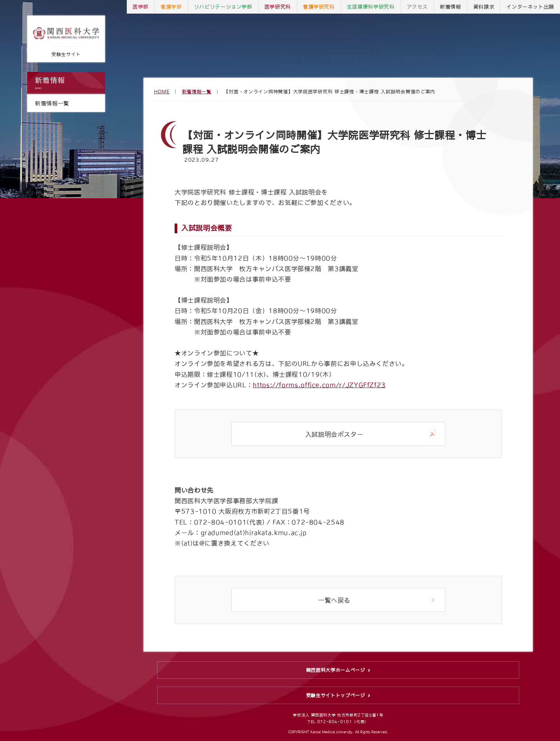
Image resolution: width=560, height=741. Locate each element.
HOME (162, 92)
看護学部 (171, 7)
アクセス (417, 7)
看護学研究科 (319, 7)
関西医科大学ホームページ (336, 670)
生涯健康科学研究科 (371, 7)
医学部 (141, 7)
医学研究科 (278, 7)
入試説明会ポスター (334, 434)
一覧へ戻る (334, 600)
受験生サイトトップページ (336, 696)
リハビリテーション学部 (223, 7)
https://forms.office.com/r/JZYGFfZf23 (319, 385)
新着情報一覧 (197, 92)
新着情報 (66, 83)
